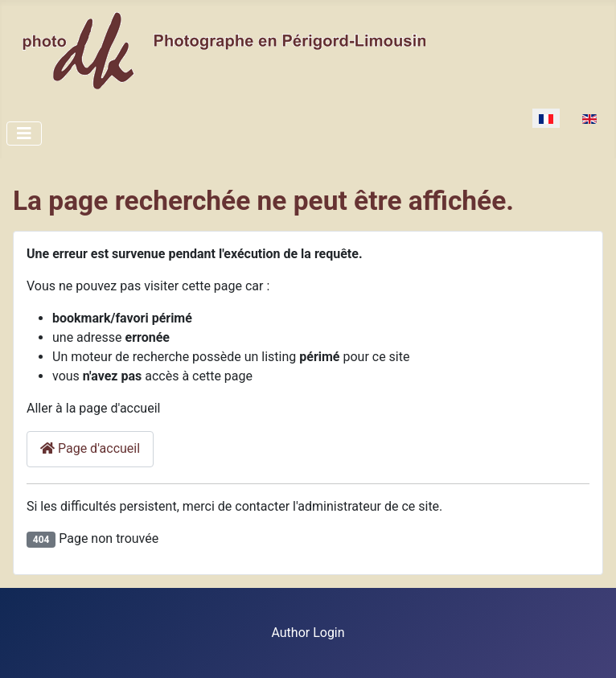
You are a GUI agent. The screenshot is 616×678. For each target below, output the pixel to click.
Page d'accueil (90, 448)
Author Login (308, 633)
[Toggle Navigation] (24, 134)
